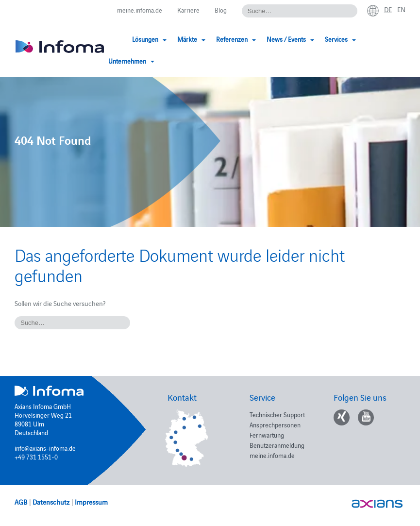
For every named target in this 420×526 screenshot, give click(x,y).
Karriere (188, 10)
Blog (221, 10)
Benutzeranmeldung (277, 445)
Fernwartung (267, 435)
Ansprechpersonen (275, 424)
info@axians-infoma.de (45, 448)
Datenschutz (51, 502)
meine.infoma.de (140, 10)
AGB (21, 502)
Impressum (91, 502)
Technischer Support (277, 414)
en (401, 9)
